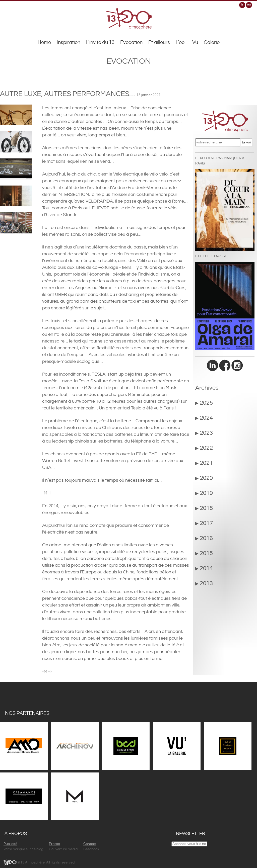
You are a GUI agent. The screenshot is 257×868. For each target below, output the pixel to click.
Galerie (212, 42)
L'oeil (181, 42)
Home (44, 42)
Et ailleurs (159, 42)
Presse (54, 844)
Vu (195, 42)
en (249, 5)
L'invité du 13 (100, 42)
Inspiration (69, 42)
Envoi (246, 142)
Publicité (10, 844)
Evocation (131, 42)
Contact (90, 844)
